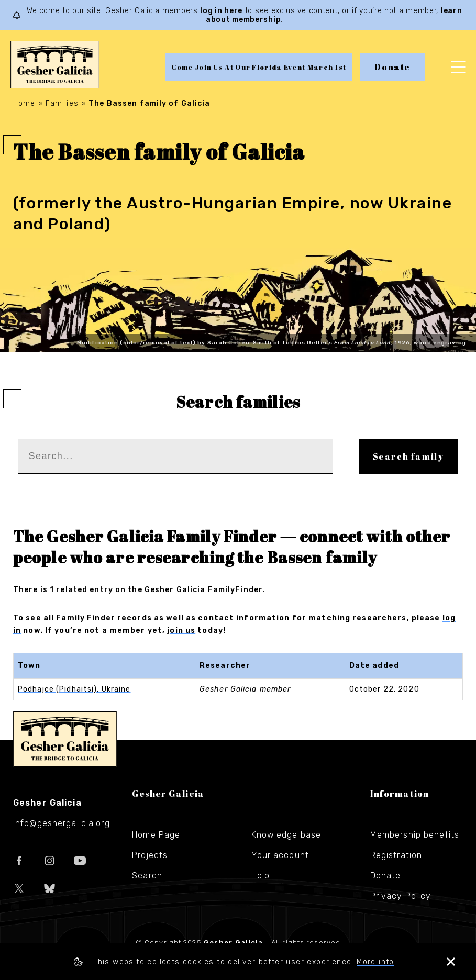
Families (62, 103)
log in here (221, 11)
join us (181, 631)
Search (147, 876)
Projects (150, 855)
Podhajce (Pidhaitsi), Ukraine (74, 689)
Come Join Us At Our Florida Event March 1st (259, 67)
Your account (280, 855)
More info (375, 962)
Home (24, 103)
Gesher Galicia (65, 739)
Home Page (156, 835)
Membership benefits (415, 835)
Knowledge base (286, 835)
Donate (392, 67)
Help (261, 876)
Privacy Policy (401, 896)
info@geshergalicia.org (62, 823)
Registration (396, 855)
